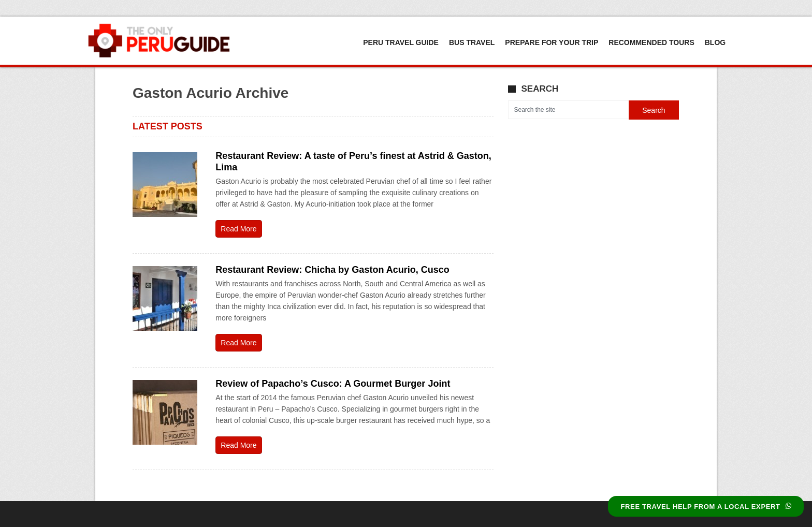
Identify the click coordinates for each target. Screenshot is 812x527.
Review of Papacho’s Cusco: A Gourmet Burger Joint (333, 384)
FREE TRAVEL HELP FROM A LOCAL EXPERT (706, 507)
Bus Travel (472, 42)
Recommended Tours (651, 42)
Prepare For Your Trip (552, 42)
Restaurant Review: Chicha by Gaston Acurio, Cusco (332, 270)
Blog (715, 42)
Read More (238, 229)
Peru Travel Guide (401, 42)
